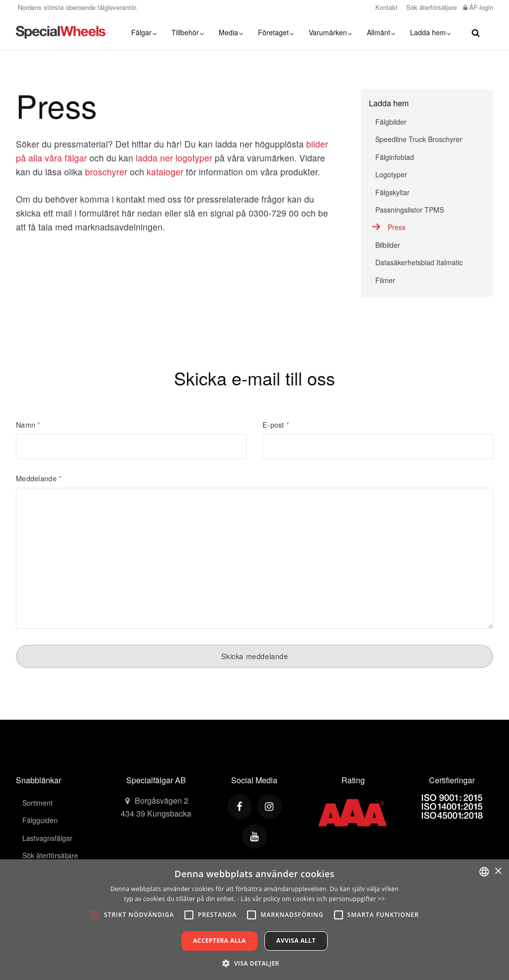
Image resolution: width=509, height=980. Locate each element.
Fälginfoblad (395, 157)
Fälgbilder (391, 122)
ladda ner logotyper (174, 158)
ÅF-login (478, 7)
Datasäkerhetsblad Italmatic (419, 262)
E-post (276, 425)
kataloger (165, 172)
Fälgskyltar (392, 192)
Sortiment (38, 803)
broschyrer (106, 172)
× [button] (498, 871)
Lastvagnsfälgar (47, 838)
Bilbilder (388, 245)
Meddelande (39, 478)
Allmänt (381, 32)
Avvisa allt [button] (296, 941)
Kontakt (385, 7)
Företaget (276, 32)
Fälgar (144, 32)
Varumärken (330, 32)
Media (231, 32)
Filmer (385, 280)
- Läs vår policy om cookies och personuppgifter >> (311, 899)
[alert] (254, 920)
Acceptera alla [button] (219, 941)
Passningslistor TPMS (410, 210)
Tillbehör (188, 32)
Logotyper (391, 174)
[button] (254, 963)
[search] (476, 32)
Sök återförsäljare (430, 7)
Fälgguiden (40, 820)
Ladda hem (430, 32)
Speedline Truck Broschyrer (419, 139)
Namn (28, 425)
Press (397, 227)
